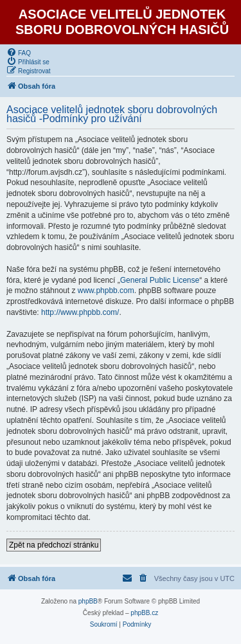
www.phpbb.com (106, 291)
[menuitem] (19, 52)
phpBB (88, 601)
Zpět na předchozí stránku (54, 545)
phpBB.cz (144, 613)
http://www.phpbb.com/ (80, 312)
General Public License (160, 280)
